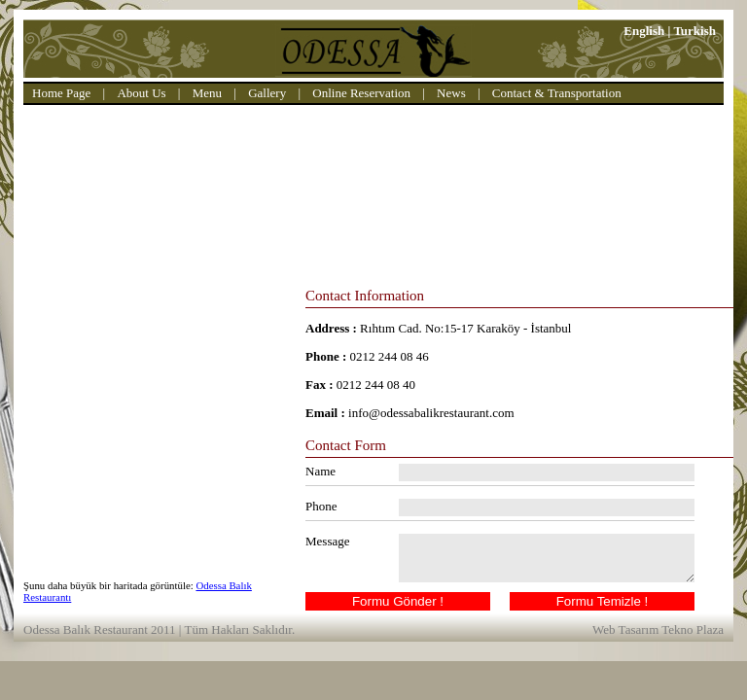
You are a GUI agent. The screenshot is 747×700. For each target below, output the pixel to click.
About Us (141, 93)
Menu (207, 93)
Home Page (61, 93)
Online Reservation (361, 93)
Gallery (267, 93)
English (644, 31)
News (451, 93)
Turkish (694, 31)
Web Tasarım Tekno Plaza (658, 630)
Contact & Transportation (557, 93)
